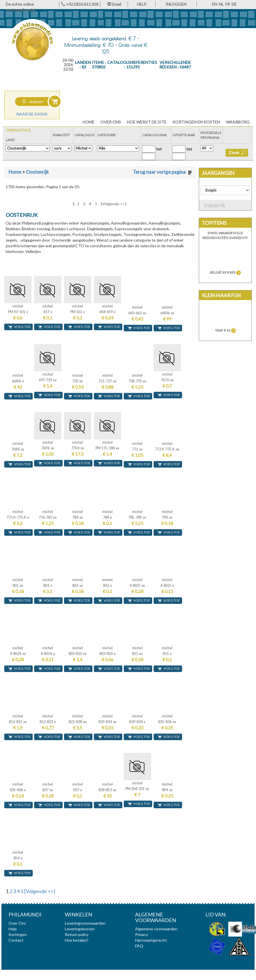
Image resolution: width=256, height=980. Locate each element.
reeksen (33, 101)
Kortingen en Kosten (196, 122)
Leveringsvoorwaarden (85, 923)
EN (214, 4)
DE (234, 4)
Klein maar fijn (221, 295)
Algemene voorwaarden (156, 929)
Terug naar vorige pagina (162, 172)
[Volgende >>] (114, 204)
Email (114, 4)
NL (221, 4)
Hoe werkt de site (147, 122)
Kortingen (18, 934)
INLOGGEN (176, 4)
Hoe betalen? (77, 940)
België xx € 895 (225, 272)
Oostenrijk (37, 172)
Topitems (214, 223)
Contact (16, 940)
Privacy (142, 934)
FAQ (139, 946)
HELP (142, 4)
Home (15, 172)
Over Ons (111, 122)
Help (13, 929)
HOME (88, 122)
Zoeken (214, 206)
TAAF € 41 (225, 330)
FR (228, 4)
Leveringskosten (80, 929)
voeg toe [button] (19, 327)
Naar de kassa (32, 114)
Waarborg (238, 122)
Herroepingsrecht (151, 940)
